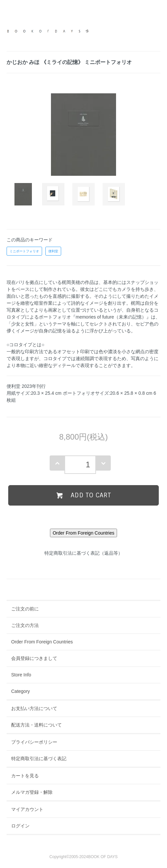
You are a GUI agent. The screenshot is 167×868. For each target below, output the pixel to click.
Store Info (21, 675)
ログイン (20, 826)
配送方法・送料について (36, 725)
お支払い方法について (34, 708)
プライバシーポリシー (34, 742)
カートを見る (25, 776)
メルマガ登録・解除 (32, 792)
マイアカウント (27, 809)
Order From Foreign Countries (42, 642)
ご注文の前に (25, 609)
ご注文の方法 (25, 625)
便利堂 (53, 251)
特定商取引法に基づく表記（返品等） (83, 553)
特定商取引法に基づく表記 (39, 759)
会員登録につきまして (34, 658)
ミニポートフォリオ (24, 251)
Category (21, 691)
